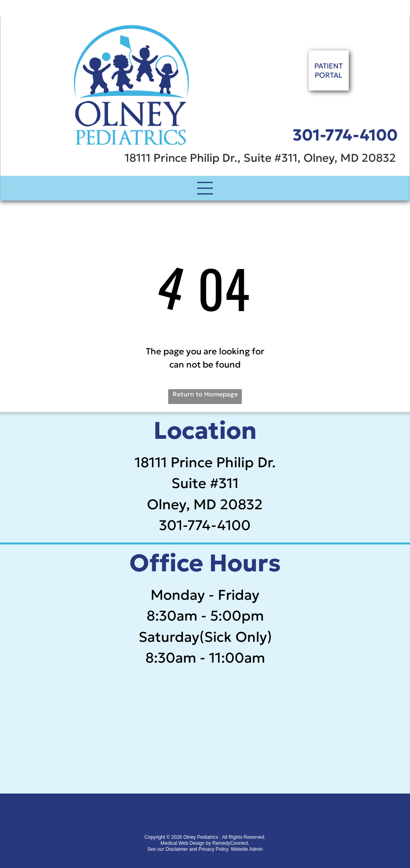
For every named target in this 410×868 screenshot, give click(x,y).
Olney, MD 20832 (205, 504)
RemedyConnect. (231, 843)
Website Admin (247, 849)
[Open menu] (205, 188)
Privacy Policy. (214, 849)
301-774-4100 (345, 135)
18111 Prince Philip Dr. (205, 462)
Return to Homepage (205, 394)
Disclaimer (177, 849)
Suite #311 (205, 483)
